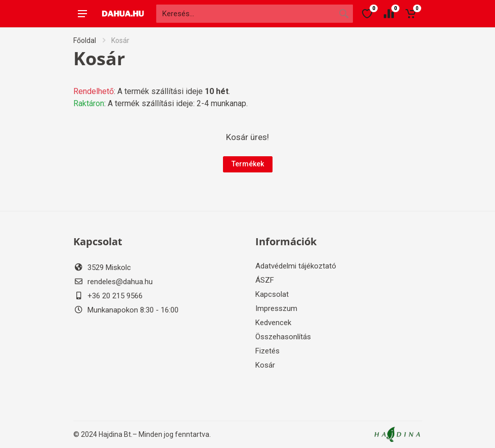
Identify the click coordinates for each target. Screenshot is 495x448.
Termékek (248, 164)
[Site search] (245, 14)
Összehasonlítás (283, 337)
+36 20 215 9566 (115, 296)
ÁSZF (265, 280)
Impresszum (276, 308)
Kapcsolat (272, 294)
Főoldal (85, 40)
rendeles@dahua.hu (120, 282)
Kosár (265, 365)
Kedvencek (273, 323)
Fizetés (267, 351)
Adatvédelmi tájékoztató (296, 266)
